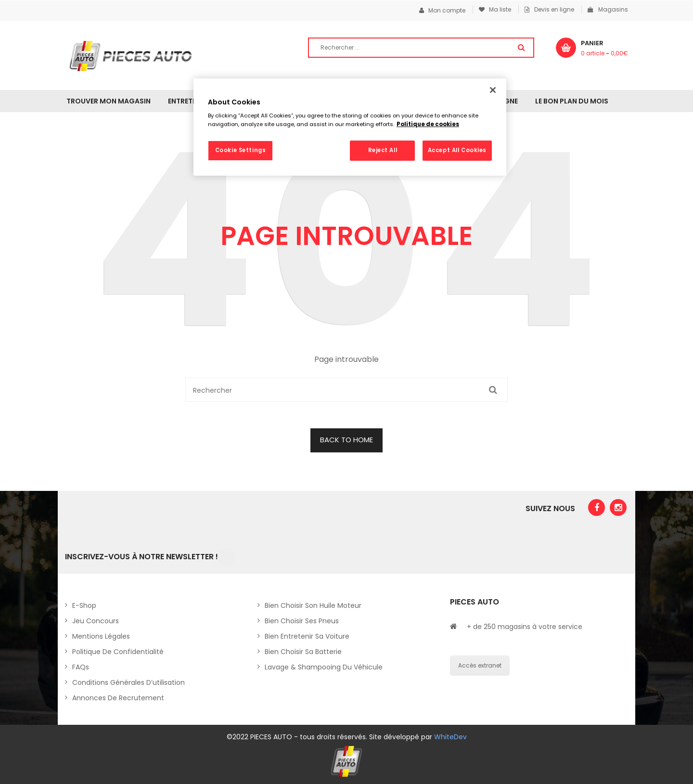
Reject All (383, 150)
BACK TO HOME (346, 440)
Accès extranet (480, 665)
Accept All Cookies (457, 150)
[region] (350, 127)
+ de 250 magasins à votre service (525, 627)
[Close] (493, 90)
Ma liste (495, 9)
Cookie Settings (241, 150)
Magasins (608, 9)
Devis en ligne (549, 9)
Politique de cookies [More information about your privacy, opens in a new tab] (428, 124)
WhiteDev (450, 737)
